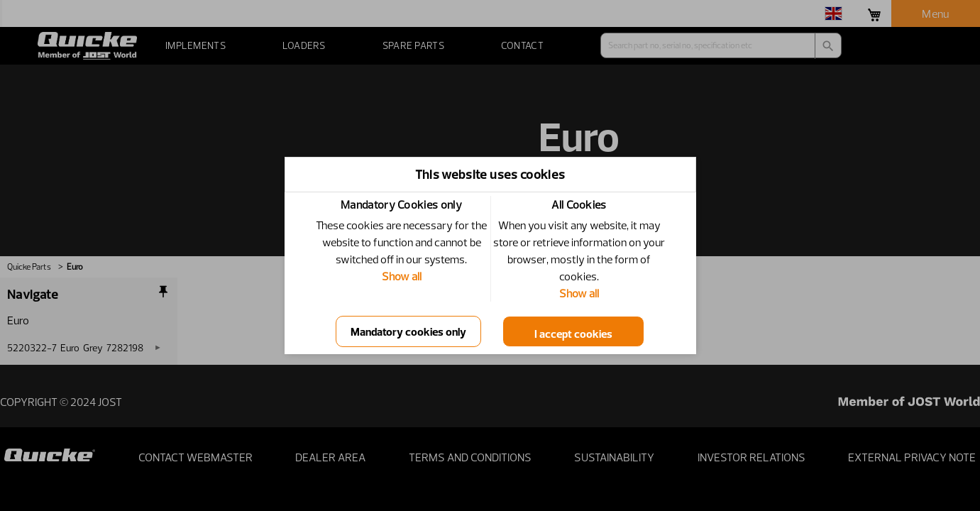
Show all (402, 276)
